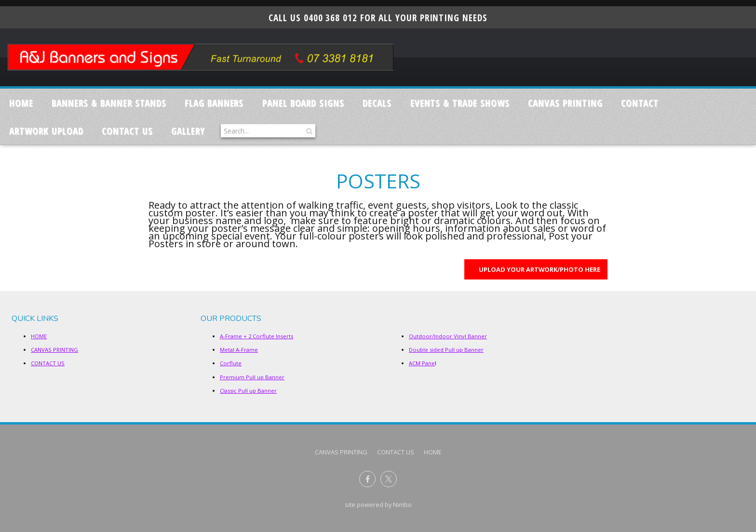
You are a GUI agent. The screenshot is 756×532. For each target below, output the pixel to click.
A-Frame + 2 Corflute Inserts (256, 336)
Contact (640, 103)
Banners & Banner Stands (109, 103)
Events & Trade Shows (460, 103)
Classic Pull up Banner (248, 391)
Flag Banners (214, 103)
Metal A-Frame (239, 350)
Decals (377, 103)
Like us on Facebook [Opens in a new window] (367, 479)
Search (308, 131)
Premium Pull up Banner (252, 377)
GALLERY (188, 131)
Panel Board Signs (303, 103)
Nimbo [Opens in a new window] (402, 505)
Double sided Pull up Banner (446, 350)
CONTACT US (127, 131)
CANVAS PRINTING (565, 103)
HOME (39, 336)
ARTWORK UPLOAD (46, 131)
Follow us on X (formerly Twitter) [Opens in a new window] (389, 479)
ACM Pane (422, 363)
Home (21, 103)
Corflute (231, 363)
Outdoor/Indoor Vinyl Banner (448, 336)
